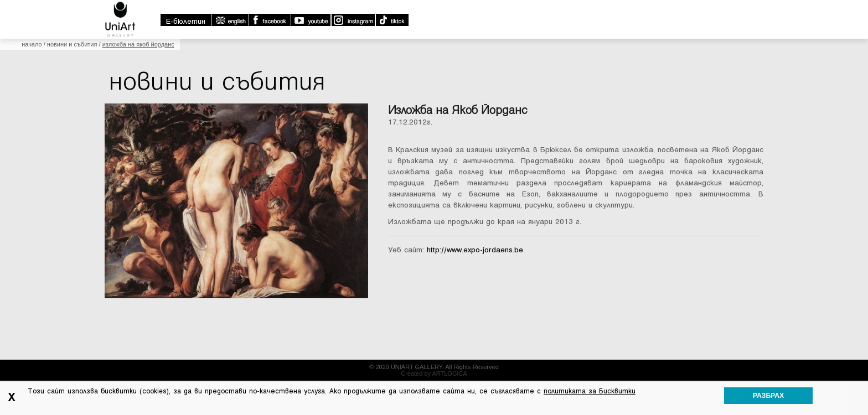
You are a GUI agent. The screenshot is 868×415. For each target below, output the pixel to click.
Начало (32, 44)
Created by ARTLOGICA (434, 373)
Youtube (311, 20)
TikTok (392, 20)
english (230, 20)
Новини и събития (72, 44)
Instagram (353, 20)
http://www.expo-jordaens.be (475, 250)
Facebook (270, 20)
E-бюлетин (186, 21)
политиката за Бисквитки (590, 391)
